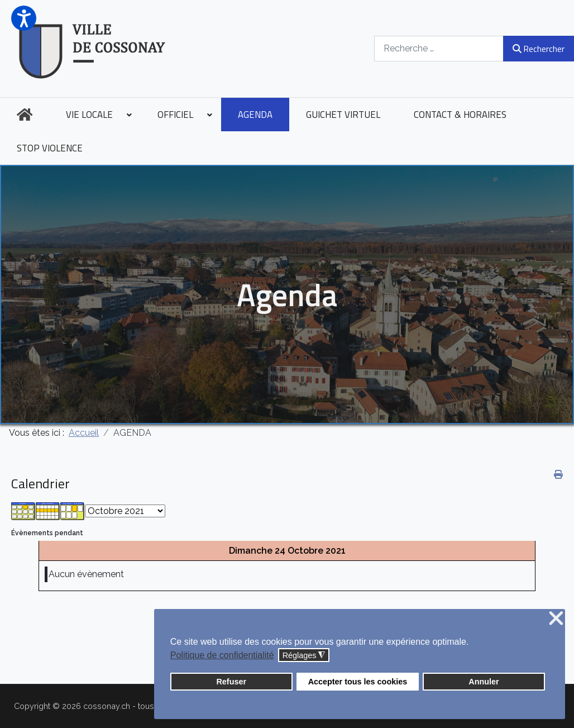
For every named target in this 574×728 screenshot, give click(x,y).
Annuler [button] (484, 682)
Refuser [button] (231, 682)
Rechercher (539, 49)
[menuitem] (25, 115)
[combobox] (439, 48)
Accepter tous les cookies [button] (358, 682)
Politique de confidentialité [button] (222, 655)
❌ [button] (556, 619)
